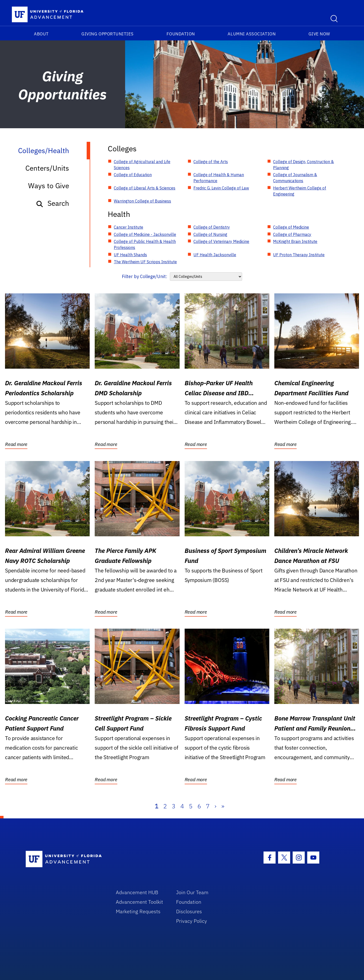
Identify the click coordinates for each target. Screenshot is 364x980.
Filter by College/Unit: (145, 276)
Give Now (319, 34)
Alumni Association (252, 34)
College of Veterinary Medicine (221, 241)
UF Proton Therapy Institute (299, 255)
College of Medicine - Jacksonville (145, 234)
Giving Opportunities (108, 34)
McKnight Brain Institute (295, 241)
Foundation (181, 34)
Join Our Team (192, 892)
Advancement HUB (137, 892)
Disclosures (189, 911)
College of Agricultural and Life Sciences (142, 165)
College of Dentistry (212, 227)
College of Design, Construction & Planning (303, 165)
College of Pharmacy (292, 234)
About (41, 34)
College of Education (133, 175)
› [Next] (215, 806)
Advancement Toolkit (139, 902)
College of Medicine (291, 227)
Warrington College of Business (142, 201)
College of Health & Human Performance (219, 178)
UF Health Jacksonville (215, 255)
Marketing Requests (138, 911)
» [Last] (223, 806)
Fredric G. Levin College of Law (221, 188)
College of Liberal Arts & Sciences (145, 188)
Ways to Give (49, 186)
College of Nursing (210, 234)
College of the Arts (211, 162)
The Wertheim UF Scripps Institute (145, 262)
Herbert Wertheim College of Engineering (300, 191)
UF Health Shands (130, 255)
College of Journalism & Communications (295, 178)
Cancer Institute (128, 227)
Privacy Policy (192, 921)
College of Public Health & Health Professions (145, 244)
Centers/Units (47, 168)
